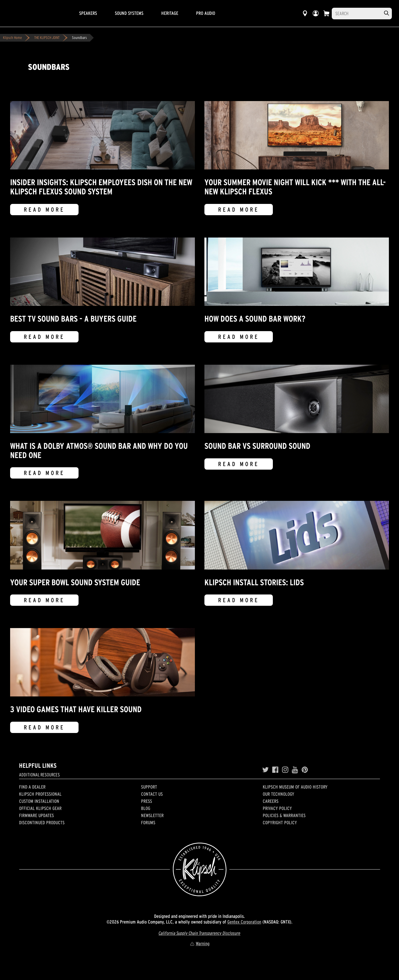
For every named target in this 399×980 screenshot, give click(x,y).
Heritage (170, 13)
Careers (271, 801)
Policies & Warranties (284, 815)
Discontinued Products (42, 822)
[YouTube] (295, 770)
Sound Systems (129, 13)
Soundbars (79, 38)
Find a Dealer (32, 787)
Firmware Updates (36, 815)
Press (147, 801)
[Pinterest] (305, 770)
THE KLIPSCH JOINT (47, 38)
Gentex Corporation (244, 922)
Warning (200, 943)
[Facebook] (275, 770)
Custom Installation (39, 801)
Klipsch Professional (40, 794)
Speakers (88, 13)
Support (149, 787)
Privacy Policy (277, 808)
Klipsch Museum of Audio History (295, 787)
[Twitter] (265, 770)
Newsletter (152, 815)
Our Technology (278, 794)
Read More (44, 210)
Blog (146, 808)
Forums (148, 822)
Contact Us (152, 794)
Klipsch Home (12, 38)
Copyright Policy (280, 822)
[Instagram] (285, 770)
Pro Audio (206, 13)
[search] (387, 13)
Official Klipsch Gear (40, 808)
